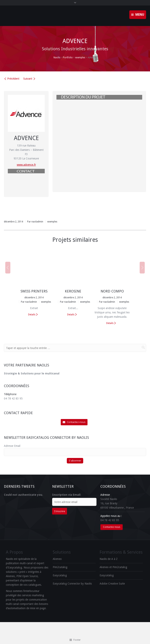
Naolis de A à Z (109, 559)
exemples (80, 58)
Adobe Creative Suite (112, 584)
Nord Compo (112, 291)
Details (32, 315)
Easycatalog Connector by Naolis (72, 584)
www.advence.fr (26, 165)
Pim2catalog (60, 567)
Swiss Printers (34, 291)
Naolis (57, 58)
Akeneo (57, 559)
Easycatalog (60, 575)
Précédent (13, 79)
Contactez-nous (74, 422)
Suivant (28, 79)
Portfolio (68, 58)
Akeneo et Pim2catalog (113, 567)
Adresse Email (12, 446)
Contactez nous (112, 527)
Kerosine (73, 291)
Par (35, 222)
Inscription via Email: (67, 495)
